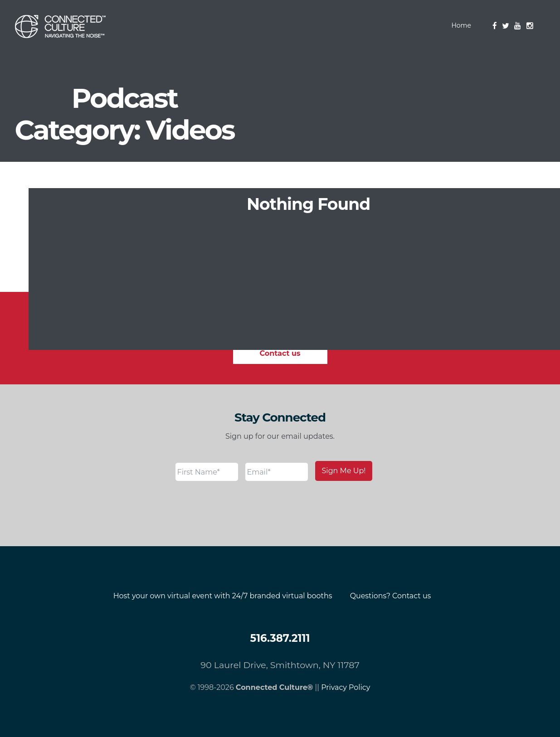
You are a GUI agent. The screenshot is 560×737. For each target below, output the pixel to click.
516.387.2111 (280, 638)
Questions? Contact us (391, 596)
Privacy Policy (346, 687)
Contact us (280, 353)
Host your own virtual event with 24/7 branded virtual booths (222, 596)
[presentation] (244, 508)
